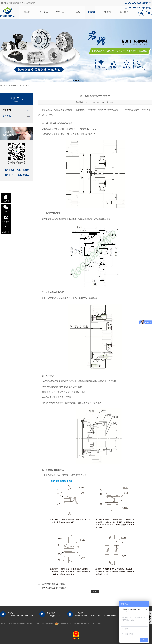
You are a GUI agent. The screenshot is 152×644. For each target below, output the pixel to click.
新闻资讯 (92, 12)
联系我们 (124, 12)
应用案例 (76, 12)
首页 (6, 85)
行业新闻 (7, 110)
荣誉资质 (108, 12)
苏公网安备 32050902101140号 (69, 624)
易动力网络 (97, 624)
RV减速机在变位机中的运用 (55, 588)
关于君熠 (44, 12)
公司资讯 (26, 85)
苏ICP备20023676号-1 (45, 624)
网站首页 (28, 12)
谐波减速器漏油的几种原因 (55, 584)
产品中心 (60, 12)
